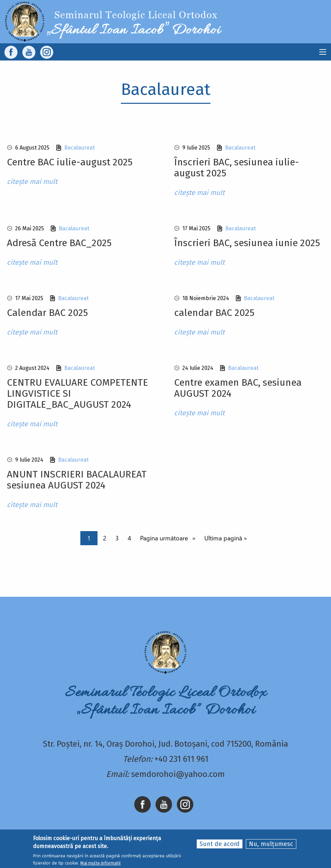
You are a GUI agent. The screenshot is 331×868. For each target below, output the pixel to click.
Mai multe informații (100, 863)
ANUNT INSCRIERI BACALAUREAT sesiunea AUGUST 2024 (77, 480)
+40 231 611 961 (181, 759)
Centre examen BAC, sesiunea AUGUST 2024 (238, 388)
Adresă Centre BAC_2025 (59, 243)
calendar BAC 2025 (214, 313)
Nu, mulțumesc (271, 844)
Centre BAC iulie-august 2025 (70, 162)
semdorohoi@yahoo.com (178, 774)
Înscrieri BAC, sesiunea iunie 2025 (247, 243)
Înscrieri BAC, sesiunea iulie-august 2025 (237, 168)
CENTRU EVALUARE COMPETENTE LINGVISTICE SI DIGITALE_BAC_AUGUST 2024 (77, 393)
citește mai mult (32, 182)
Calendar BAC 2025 (47, 313)
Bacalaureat (79, 148)
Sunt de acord (220, 844)
